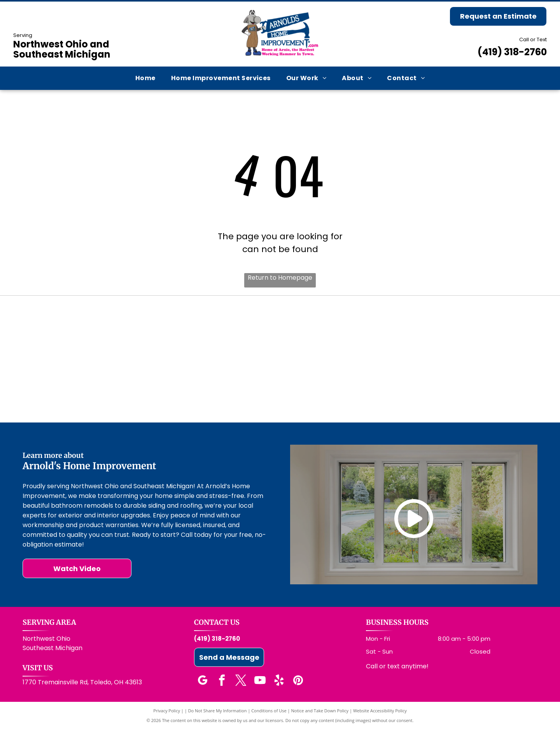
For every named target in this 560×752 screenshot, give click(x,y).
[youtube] (260, 704)
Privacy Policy (167, 734)
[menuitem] (145, 78)
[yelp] (279, 704)
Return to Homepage (280, 278)
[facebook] (222, 704)
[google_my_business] (203, 704)
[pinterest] (298, 704)
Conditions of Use (269, 734)
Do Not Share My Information (218, 734)
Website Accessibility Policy (380, 734)
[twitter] (241, 704)
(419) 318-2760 (512, 52)
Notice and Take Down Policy (320, 734)
